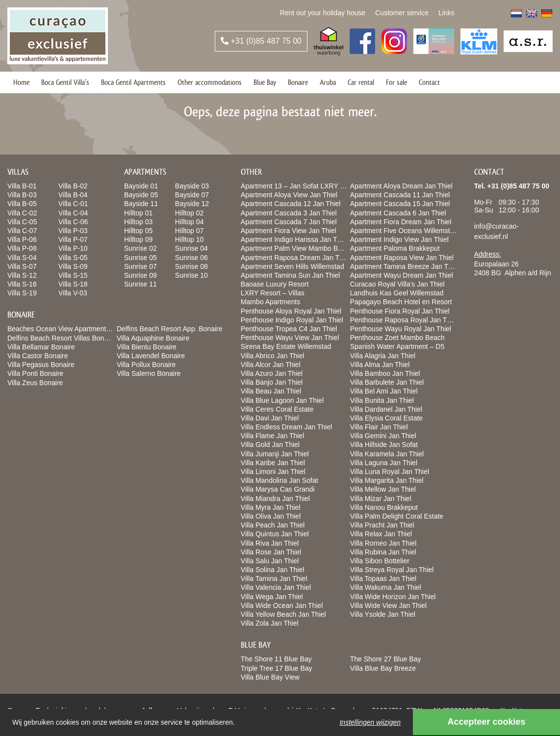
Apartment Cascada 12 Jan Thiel (291, 204)
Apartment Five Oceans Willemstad (404, 231)
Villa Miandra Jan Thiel (275, 499)
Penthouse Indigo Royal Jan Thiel (292, 320)
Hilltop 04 (189, 222)
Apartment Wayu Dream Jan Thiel (402, 275)
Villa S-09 (73, 266)
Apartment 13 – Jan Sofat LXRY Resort (301, 186)
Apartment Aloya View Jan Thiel (289, 195)
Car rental (361, 82)
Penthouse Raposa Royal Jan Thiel (404, 320)
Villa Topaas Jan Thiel (383, 578)
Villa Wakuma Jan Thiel (386, 587)
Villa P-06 (22, 239)
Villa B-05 (22, 204)
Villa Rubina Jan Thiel (383, 552)
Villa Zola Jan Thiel (270, 623)
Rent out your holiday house (323, 13)
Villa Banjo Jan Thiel (272, 382)
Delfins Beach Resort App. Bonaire (170, 329)
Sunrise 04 (191, 248)
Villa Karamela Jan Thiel (387, 454)
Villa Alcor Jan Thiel (271, 365)
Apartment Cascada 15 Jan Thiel (400, 204)
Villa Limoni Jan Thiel (273, 472)
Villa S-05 (73, 258)
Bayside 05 (141, 195)
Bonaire (298, 82)
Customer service (402, 13)
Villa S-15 (73, 275)
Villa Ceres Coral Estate (277, 409)
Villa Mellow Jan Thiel (383, 489)
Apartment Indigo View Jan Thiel (399, 239)
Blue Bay (265, 82)
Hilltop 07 (189, 231)
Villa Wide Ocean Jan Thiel (282, 605)
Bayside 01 (141, 186)
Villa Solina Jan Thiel (272, 570)
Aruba (328, 82)
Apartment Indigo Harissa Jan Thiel (294, 239)
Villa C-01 (73, 204)
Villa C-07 (22, 231)
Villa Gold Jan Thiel (270, 445)
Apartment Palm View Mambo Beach (297, 248)
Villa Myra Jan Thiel (271, 507)
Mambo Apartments (270, 302)
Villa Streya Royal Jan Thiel (392, 570)
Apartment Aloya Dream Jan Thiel (401, 186)
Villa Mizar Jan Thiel (381, 499)
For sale (396, 82)
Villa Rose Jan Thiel (271, 552)
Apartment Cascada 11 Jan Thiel (400, 195)
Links (446, 13)
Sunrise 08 (191, 266)
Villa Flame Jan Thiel (272, 436)
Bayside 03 (192, 186)
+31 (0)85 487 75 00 (261, 41)
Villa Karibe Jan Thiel (273, 463)
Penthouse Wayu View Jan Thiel (290, 338)
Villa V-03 (73, 293)
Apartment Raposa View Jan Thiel (402, 258)
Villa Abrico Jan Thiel (272, 356)
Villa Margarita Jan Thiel (387, 480)
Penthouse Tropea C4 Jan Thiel (289, 329)
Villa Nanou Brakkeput (384, 507)
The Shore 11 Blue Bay (276, 659)
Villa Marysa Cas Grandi (278, 489)
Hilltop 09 (138, 239)
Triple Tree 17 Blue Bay (277, 668)
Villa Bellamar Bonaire (41, 347)
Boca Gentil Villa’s (65, 82)
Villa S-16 (22, 284)
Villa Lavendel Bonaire (151, 356)
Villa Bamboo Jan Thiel (385, 373)
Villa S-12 (22, 275)
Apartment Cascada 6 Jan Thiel (398, 213)
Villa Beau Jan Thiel (271, 391)
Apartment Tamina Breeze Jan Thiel (405, 266)
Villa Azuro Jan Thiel (272, 373)
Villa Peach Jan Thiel (273, 525)
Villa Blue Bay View (270, 677)
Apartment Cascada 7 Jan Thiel (289, 222)
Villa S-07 (22, 266)
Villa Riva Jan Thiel (270, 543)
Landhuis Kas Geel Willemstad (397, 293)
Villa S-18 (73, 284)
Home (21, 82)
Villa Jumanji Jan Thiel (275, 454)
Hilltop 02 (189, 213)
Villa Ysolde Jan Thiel (383, 614)
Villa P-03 (73, 231)
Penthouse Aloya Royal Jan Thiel (291, 311)
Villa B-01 (22, 186)
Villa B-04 (73, 195)
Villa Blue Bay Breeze (383, 668)
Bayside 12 (192, 204)
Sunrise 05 (140, 258)
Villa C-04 (73, 213)
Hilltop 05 (138, 231)
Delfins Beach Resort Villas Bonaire (62, 338)
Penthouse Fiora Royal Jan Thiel (400, 311)
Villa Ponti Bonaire (35, 373)
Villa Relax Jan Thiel (381, 534)
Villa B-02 (73, 186)
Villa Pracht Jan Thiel (382, 525)
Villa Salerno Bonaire (149, 373)
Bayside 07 (192, 195)
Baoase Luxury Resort (275, 284)
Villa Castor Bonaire (38, 356)
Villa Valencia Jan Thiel (276, 587)
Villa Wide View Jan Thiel (388, 605)
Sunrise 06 (191, 258)
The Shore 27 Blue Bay (386, 659)
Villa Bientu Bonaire (147, 347)
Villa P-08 (22, 248)
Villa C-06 (73, 222)
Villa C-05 (22, 222)
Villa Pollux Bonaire (146, 365)
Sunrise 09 (140, 275)
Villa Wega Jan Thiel (272, 597)
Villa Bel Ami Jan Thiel (384, 391)
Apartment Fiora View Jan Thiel (289, 231)
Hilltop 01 (138, 213)
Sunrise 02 (140, 248)
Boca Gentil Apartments (133, 82)
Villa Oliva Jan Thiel (271, 516)
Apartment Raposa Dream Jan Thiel (295, 258)
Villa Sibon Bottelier (380, 561)
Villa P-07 (73, 239)
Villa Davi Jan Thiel (270, 418)
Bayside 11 (141, 204)
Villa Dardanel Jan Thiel (386, 409)
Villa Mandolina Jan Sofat (280, 480)
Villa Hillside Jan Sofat (384, 445)
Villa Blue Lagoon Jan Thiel (282, 400)
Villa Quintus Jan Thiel (275, 534)
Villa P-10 (73, 248)
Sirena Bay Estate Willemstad (286, 346)
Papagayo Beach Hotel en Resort (401, 302)
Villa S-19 (22, 293)
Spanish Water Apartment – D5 (397, 346)
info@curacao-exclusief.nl (496, 231)
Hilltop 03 (138, 222)
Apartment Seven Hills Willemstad (293, 266)
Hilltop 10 (189, 239)
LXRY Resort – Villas (273, 293)
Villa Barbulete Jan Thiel (387, 382)
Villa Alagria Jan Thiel (383, 356)
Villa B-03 (22, 195)
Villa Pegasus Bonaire (41, 365)
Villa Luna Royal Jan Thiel (390, 472)
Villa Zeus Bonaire (35, 383)
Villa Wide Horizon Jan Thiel (393, 597)
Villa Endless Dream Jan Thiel (286, 427)
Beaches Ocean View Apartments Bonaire (71, 329)
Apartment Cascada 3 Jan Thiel (289, 213)
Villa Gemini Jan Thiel (383, 436)
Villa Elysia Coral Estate (386, 418)
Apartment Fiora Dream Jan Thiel (401, 222)
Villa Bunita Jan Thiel (382, 400)
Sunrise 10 (191, 275)
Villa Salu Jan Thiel (270, 561)
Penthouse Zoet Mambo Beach (397, 338)
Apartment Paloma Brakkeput (395, 248)
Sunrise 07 (140, 266)
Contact (429, 82)
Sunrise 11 (140, 284)
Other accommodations (210, 82)
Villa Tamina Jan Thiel (274, 578)
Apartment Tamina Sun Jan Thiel (291, 275)
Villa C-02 (22, 213)
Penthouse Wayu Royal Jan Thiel (401, 329)
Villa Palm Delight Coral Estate (397, 516)
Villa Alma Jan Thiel (380, 365)
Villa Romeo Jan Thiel (383, 543)
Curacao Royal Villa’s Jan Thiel (397, 284)
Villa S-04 (22, 258)
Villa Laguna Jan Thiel (384, 463)
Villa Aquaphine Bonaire (153, 338)
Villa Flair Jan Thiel (379, 427)
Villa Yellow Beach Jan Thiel (283, 614)
